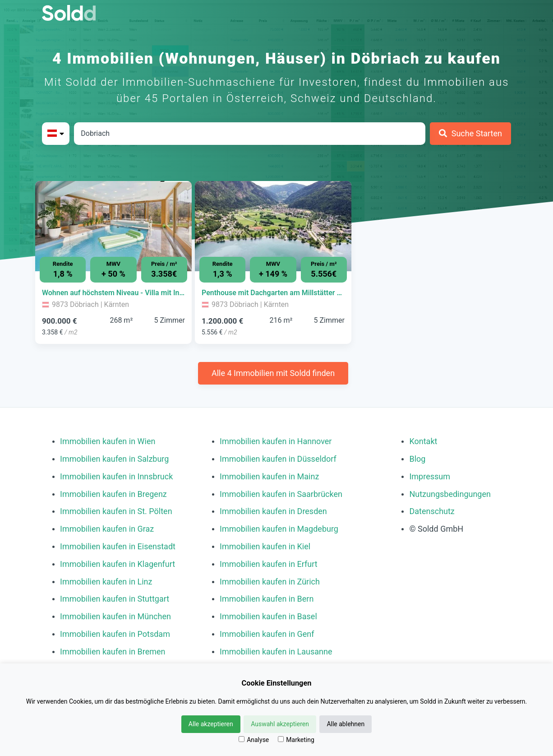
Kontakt (423, 441)
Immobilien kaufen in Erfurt (269, 564)
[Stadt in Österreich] (250, 134)
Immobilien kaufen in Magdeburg (279, 529)
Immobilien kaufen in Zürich (270, 582)
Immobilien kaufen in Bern (267, 599)
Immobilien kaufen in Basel (268, 616)
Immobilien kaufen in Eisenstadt (118, 546)
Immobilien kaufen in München (115, 616)
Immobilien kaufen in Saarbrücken (281, 494)
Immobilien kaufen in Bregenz (113, 494)
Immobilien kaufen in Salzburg (114, 459)
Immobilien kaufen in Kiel (265, 546)
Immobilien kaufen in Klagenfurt (118, 564)
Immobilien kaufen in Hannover (276, 441)
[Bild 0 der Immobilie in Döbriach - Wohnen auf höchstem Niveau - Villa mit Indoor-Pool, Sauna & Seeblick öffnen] (113, 226)
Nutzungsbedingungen (450, 494)
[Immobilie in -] (113, 293)
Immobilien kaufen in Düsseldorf (278, 459)
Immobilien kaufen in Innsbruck (116, 476)
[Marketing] (281, 739)
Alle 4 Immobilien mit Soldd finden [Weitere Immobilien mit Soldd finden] (273, 373)
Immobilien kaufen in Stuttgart (115, 599)
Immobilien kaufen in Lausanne (276, 652)
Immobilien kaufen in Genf (267, 634)
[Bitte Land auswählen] (56, 134)
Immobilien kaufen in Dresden (273, 511)
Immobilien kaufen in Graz (107, 529)
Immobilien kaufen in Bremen (113, 652)
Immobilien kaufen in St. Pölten (116, 511)
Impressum (430, 476)
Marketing (296, 740)
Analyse (254, 740)
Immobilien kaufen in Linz (106, 582)
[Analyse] (242, 739)
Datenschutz (432, 511)
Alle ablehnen (346, 724)
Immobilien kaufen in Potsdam (115, 634)
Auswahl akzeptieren (280, 724)
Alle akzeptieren (211, 724)
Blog (417, 459)
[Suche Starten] (470, 134)
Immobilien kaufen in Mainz (269, 476)
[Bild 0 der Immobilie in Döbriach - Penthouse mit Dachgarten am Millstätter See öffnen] (273, 226)
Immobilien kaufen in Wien (108, 441)
